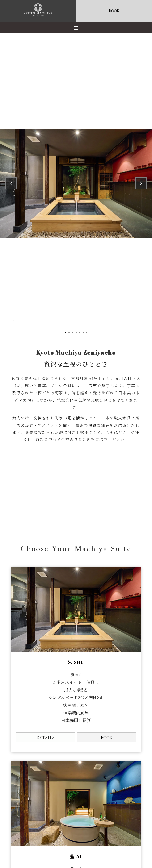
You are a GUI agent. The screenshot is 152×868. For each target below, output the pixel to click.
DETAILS (46, 737)
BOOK (107, 737)
